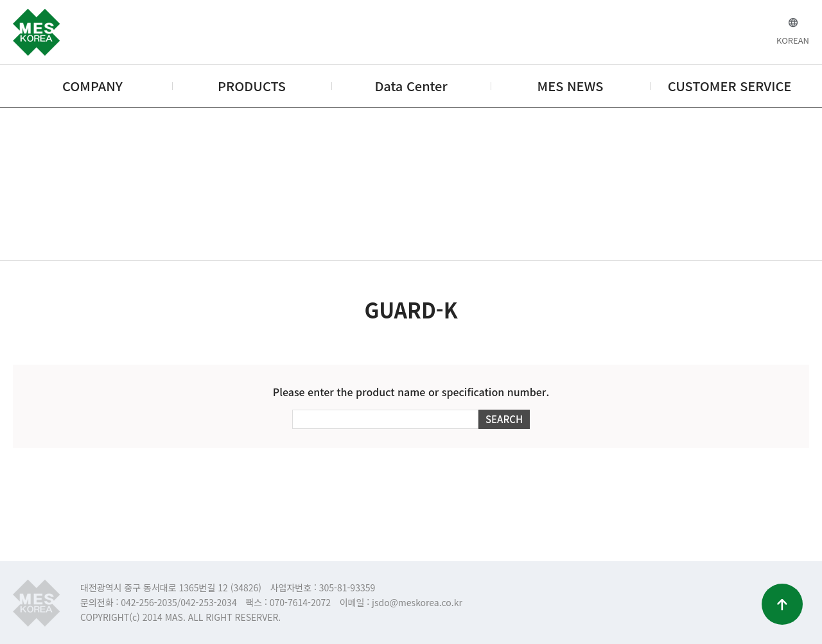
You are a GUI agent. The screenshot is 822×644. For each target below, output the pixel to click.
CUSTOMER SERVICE (730, 86)
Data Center (411, 86)
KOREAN (793, 40)
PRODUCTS (252, 86)
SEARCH (504, 419)
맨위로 (782, 604)
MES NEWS (571, 86)
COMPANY (92, 86)
